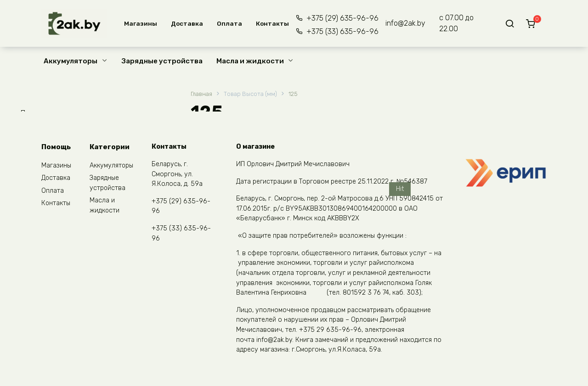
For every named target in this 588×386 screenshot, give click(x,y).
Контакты (272, 23)
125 (293, 94)
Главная (201, 94)
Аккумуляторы (71, 61)
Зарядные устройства (162, 61)
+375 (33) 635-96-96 (342, 31)
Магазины (141, 23)
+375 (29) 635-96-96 (342, 18)
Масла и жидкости (250, 61)
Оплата (229, 23)
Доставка (187, 23)
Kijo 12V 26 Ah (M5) (376, 255)
